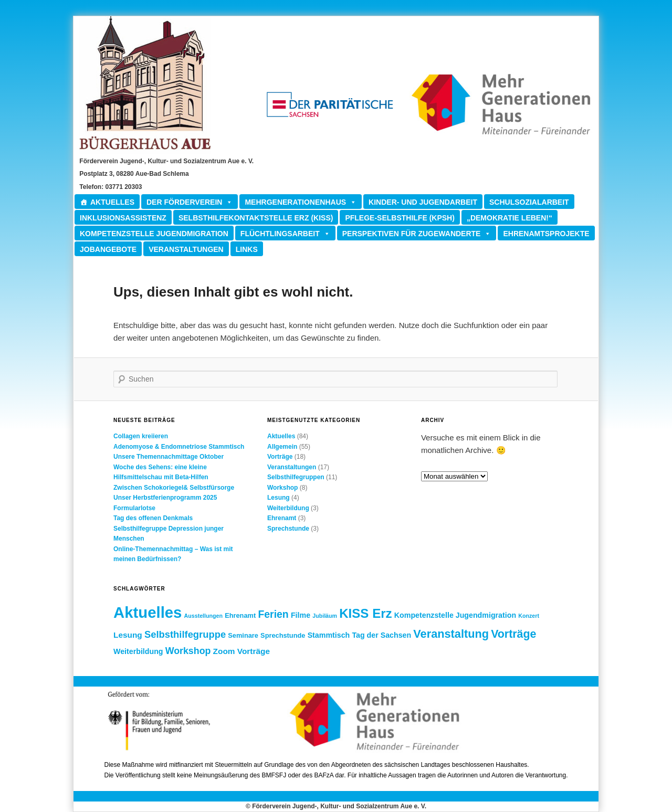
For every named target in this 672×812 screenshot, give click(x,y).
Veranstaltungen (186, 249)
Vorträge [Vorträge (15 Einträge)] (513, 634)
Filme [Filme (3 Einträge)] (301, 615)
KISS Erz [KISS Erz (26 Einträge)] (365, 613)
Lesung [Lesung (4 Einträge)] (128, 635)
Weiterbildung (288, 508)
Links (247, 249)
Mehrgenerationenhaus (301, 202)
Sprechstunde (288, 529)
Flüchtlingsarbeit (285, 233)
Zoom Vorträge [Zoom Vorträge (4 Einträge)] (241, 651)
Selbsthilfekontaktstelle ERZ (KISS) (256, 218)
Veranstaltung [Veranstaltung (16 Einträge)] (451, 634)
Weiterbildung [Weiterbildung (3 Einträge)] (138, 651)
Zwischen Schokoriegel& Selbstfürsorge (174, 488)
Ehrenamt (282, 518)
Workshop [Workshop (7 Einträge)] (188, 651)
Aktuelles (112, 202)
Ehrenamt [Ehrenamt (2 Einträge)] (240, 615)
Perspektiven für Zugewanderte (417, 233)
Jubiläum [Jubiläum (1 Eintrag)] (325, 616)
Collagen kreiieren (141, 436)
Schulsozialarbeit (529, 202)
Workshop (282, 488)
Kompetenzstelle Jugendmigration (154, 234)
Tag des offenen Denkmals (153, 518)
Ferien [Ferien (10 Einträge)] (273, 614)
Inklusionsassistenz (123, 218)
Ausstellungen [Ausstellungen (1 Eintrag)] (203, 616)
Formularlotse (134, 508)
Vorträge (280, 457)
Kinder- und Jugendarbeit (423, 202)
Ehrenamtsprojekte (546, 234)
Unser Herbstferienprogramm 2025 (165, 498)
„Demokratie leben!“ (510, 218)
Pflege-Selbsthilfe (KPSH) (400, 218)
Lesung (279, 498)
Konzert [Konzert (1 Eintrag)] (529, 616)
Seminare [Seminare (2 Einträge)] (243, 635)
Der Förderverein (190, 202)
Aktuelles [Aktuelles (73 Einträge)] (148, 612)
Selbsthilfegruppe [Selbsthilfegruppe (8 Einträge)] (185, 634)
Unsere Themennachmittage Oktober (169, 457)
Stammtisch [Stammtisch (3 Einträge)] (329, 635)
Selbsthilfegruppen (296, 477)
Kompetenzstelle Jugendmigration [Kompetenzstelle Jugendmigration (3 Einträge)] (455, 615)
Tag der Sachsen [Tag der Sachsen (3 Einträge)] (381, 635)
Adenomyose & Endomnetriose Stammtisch (179, 447)
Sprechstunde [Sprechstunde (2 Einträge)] (283, 635)
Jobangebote (108, 249)
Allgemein (282, 447)
